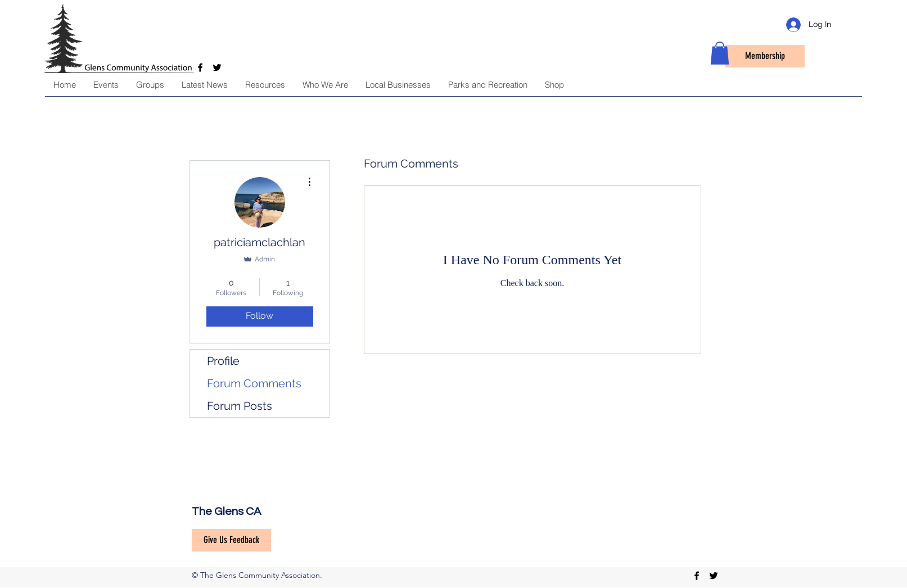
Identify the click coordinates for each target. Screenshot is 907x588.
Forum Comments (254, 383)
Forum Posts (240, 406)
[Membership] (765, 56)
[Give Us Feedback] (231, 540)
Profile (223, 361)
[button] (720, 53)
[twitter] (714, 576)
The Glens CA (226, 512)
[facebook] (697, 576)
